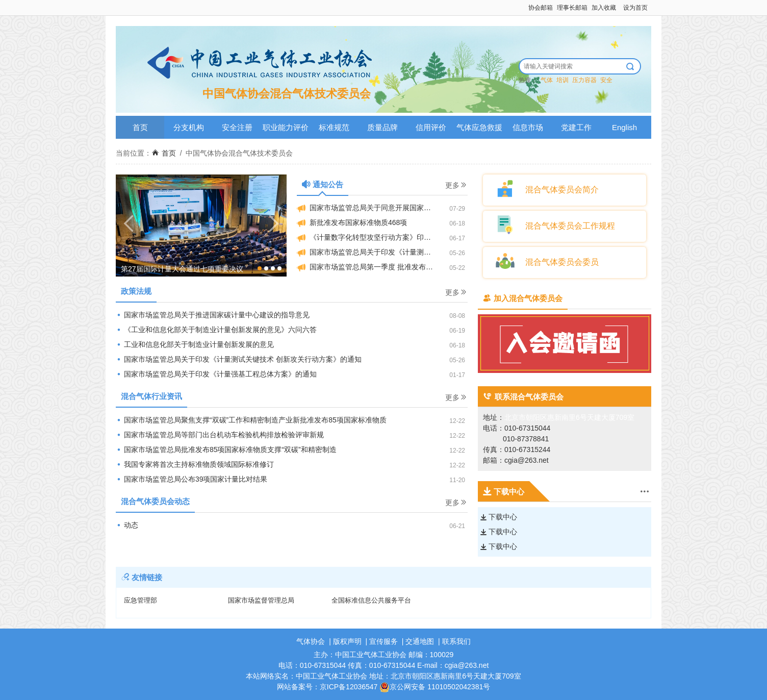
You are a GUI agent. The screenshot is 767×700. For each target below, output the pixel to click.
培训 (563, 80)
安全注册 (237, 127)
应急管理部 (140, 600)
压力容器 (584, 80)
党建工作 (576, 127)
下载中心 (499, 517)
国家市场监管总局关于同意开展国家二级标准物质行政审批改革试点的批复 (382, 208)
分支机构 (189, 127)
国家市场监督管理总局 (261, 600)
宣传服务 (383, 641)
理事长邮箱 (572, 8)
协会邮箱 (541, 8)
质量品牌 (382, 127)
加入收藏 (604, 8)
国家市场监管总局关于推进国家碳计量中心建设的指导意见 (213, 315)
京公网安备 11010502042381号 (435, 687)
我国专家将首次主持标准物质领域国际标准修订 (195, 464)
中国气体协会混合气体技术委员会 (239, 153)
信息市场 (528, 127)
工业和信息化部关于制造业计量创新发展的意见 (195, 344)
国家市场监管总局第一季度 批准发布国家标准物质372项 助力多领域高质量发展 (382, 267)
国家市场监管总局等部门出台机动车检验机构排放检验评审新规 (220, 435)
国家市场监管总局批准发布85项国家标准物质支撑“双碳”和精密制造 (226, 449)
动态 (127, 525)
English (624, 127)
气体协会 (311, 641)
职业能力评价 (286, 127)
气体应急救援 (479, 127)
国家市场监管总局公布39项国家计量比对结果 (191, 479)
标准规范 (334, 127)
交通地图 (420, 641)
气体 (547, 80)
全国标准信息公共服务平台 (371, 600)
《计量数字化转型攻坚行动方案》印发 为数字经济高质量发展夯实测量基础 (382, 237)
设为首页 (635, 8)
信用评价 (431, 127)
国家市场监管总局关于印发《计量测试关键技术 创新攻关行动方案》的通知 (239, 359)
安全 (606, 80)
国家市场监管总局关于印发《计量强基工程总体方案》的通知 (216, 374)
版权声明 (347, 641)
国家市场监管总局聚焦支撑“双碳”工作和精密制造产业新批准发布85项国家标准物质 (251, 420)
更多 (456, 185)
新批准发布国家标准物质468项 (352, 223)
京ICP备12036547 (349, 687)
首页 (140, 127)
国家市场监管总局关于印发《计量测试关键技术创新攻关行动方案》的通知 (382, 252)
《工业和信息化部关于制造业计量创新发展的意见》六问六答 (216, 330)
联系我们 (456, 641)
